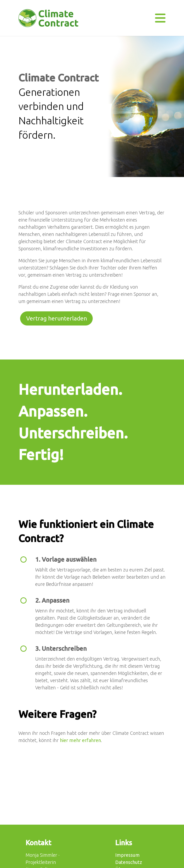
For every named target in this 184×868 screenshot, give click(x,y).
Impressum (127, 855)
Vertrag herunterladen (57, 318)
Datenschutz (129, 862)
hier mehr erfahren (80, 740)
